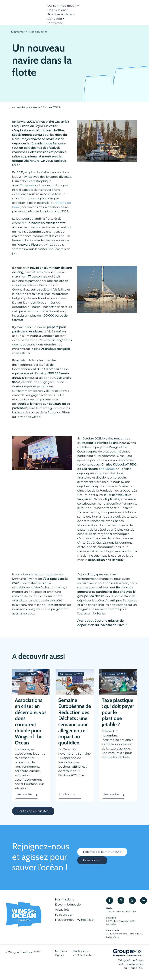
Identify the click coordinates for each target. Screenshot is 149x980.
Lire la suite (24, 794)
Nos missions (57, 10)
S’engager (55, 19)
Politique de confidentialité (82, 953)
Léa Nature (107, 469)
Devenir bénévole (68, 905)
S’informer (55, 23)
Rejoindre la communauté (102, 852)
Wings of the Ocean (21, 952)
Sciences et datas (60, 14)
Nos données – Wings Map (74, 920)
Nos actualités (38, 32)
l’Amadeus (27, 185)
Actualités (62, 910)
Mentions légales (61, 953)
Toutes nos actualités (33, 811)
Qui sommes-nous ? (62, 6)
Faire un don (92, 860)
